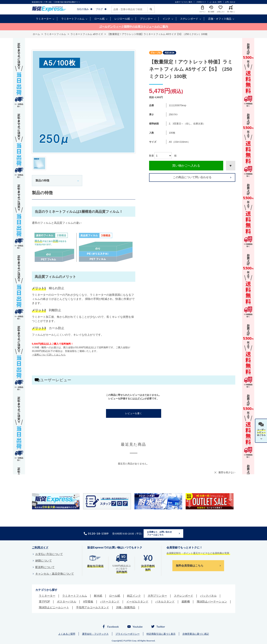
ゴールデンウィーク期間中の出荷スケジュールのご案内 (134, 27)
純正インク (134, 596)
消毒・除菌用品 (126, 607)
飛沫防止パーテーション (212, 602)
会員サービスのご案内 (184, 2)
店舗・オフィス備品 (220, 19)
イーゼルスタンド (137, 602)
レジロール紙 (122, 19)
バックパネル (208, 596)
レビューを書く (134, 413)
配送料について (45, 567)
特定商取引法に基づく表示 (161, 634)
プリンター (146, 19)
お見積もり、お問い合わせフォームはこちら (159, 533)
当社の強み (83, 9)
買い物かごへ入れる (186, 166)
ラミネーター (44, 19)
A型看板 (88, 602)
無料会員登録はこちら (190, 566)
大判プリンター (157, 596)
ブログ (99, 9)
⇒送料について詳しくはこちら (49, 355)
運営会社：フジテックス (95, 634)
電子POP (44, 602)
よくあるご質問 (215, 2)
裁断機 (186, 602)
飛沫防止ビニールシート (54, 607)
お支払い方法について (49, 554)
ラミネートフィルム (73, 19)
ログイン (140, 399)
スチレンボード (189, 19)
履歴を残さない (227, 472)
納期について (44, 561)
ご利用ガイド (201, 2)
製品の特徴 (42, 180)
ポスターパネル (67, 602)
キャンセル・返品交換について (55, 574)
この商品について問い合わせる (192, 177)
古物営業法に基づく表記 (196, 634)
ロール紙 (99, 19)
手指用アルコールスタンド (93, 607)
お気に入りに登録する (231, 166)
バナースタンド (110, 602)
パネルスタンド (165, 602)
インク (166, 19)
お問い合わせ (230, 2)
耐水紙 (98, 596)
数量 (152, 156)
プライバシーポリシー (128, 634)
